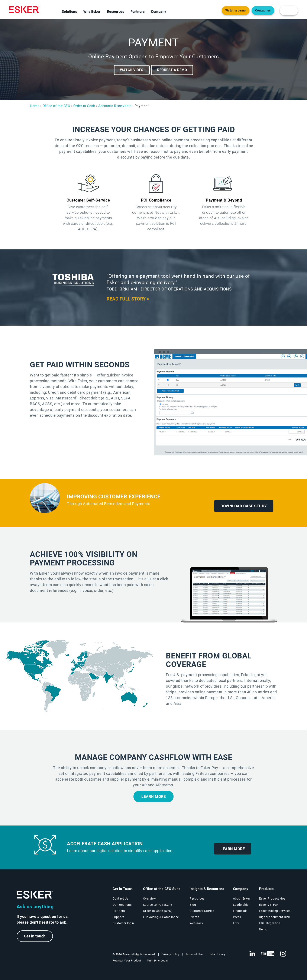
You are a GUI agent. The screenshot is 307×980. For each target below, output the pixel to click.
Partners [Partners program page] (119, 911)
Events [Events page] (194, 917)
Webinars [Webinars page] (196, 923)
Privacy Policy (170, 954)
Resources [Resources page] (197, 898)
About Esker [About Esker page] (242, 898)
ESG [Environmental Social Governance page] (236, 923)
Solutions (70, 12)
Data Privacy (217, 954)
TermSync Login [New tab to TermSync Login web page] (157, 961)
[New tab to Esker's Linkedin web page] (252, 954)
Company (159, 12)
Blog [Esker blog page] (193, 905)
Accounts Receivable (115, 106)
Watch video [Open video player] (132, 70)
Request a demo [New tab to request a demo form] (172, 70)
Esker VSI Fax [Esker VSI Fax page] (269, 905)
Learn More (233, 849)
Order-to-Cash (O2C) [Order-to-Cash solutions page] (158, 911)
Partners (138, 12)
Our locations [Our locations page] (122, 905)
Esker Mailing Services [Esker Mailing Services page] (275, 911)
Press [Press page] (237, 917)
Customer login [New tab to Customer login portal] (123, 923)
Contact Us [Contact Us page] (120, 898)
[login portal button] (289, 11)
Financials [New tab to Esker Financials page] (240, 911)
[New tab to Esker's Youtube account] (268, 954)
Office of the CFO (56, 106)
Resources (116, 12)
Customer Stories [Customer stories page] (202, 911)
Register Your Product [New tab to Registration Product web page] (127, 961)
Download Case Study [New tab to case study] (244, 506)
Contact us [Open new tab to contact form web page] (263, 11)
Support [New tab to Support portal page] (118, 917)
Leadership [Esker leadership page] (241, 905)
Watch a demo (236, 11)
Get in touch (35, 936)
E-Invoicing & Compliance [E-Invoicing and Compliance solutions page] (161, 917)
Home (35, 106)
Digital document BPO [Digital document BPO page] (275, 917)
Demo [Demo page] (263, 929)
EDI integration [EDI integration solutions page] (270, 923)
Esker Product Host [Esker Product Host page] (273, 898)
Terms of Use (194, 954)
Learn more (153, 797)
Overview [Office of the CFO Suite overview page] (150, 898)
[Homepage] (24, 10)
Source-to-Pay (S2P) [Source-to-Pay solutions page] (158, 905)
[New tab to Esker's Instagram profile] (283, 954)
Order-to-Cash (84, 106)
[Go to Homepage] (35, 895)
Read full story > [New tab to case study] (128, 299)
